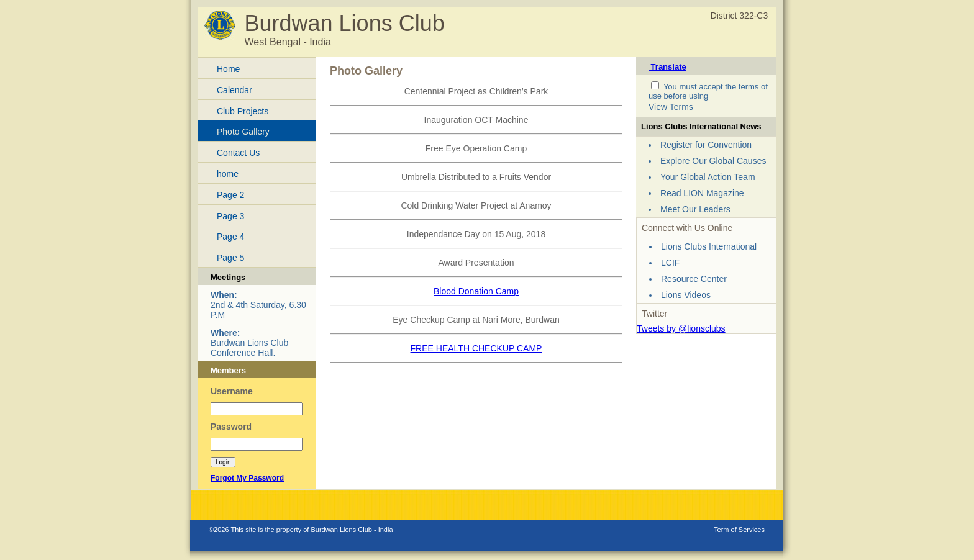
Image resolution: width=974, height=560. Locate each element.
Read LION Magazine (702, 193)
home (228, 174)
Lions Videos (686, 295)
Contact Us (238, 153)
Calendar (234, 90)
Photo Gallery (243, 132)
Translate (667, 67)
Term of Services (739, 530)
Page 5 (230, 258)
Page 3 (230, 216)
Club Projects (243, 111)
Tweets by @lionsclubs (681, 328)
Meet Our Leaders (695, 209)
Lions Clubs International (709, 246)
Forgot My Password (247, 478)
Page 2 (230, 195)
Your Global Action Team (708, 177)
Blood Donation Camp (476, 291)
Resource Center (694, 279)
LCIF (670, 263)
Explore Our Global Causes (713, 161)
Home (228, 69)
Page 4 (230, 237)
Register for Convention (706, 145)
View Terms (671, 107)
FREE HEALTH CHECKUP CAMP (476, 348)
